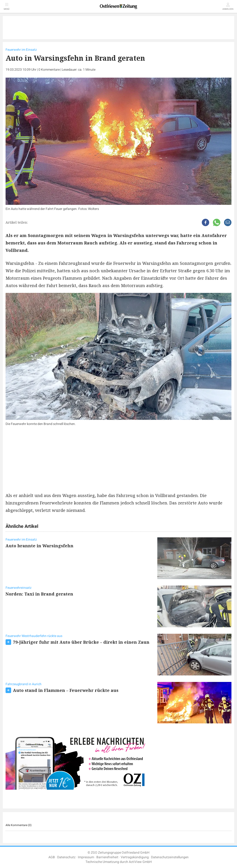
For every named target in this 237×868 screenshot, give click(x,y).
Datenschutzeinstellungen (170, 857)
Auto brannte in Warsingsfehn (39, 546)
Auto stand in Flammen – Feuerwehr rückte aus (66, 690)
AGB (52, 857)
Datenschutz (66, 857)
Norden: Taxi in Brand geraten (39, 594)
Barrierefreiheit (107, 857)
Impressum (86, 857)
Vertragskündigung (135, 857)
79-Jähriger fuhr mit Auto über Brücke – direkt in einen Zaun (81, 642)
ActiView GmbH (140, 862)
